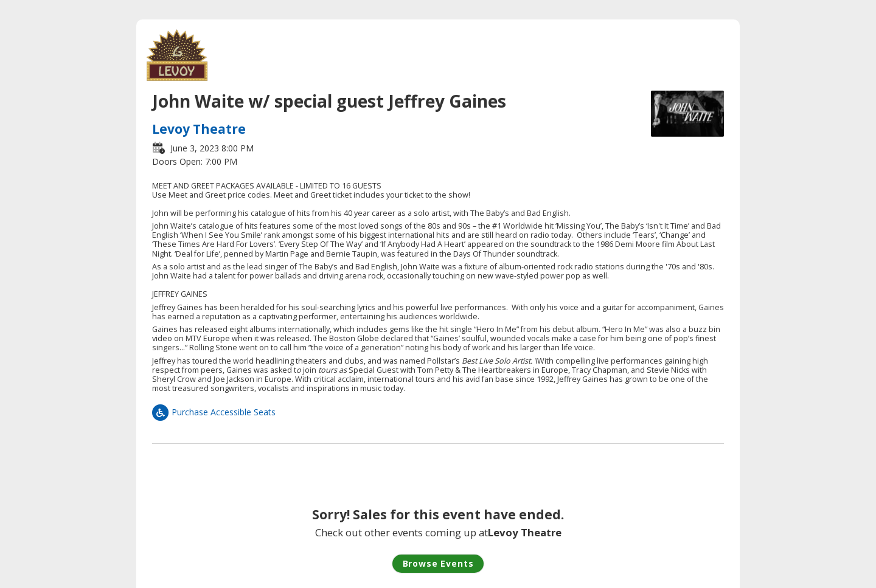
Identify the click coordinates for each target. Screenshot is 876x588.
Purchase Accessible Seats (214, 412)
